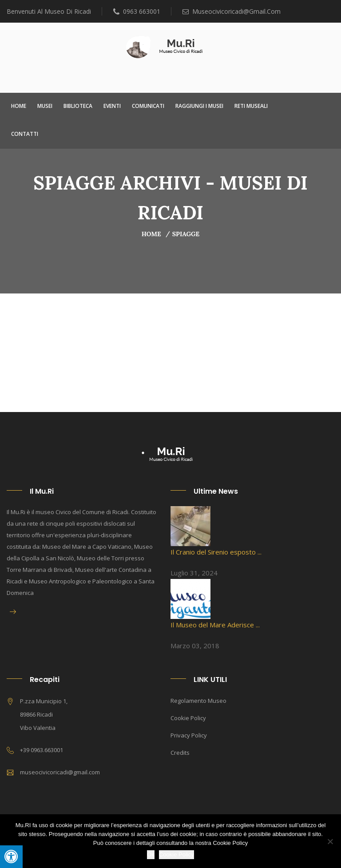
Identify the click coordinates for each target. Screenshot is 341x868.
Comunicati (148, 106)
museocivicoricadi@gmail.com (232, 11)
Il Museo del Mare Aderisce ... (215, 625)
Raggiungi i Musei (199, 106)
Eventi (112, 106)
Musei (45, 106)
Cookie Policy (188, 718)
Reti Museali (251, 106)
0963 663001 (137, 11)
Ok (151, 854)
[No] (330, 841)
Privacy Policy (189, 735)
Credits (180, 753)
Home (19, 106)
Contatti (25, 134)
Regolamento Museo (198, 701)
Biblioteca (78, 106)
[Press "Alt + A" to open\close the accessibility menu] (11, 857)
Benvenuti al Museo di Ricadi (49, 11)
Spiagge (186, 234)
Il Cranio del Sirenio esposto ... (216, 552)
